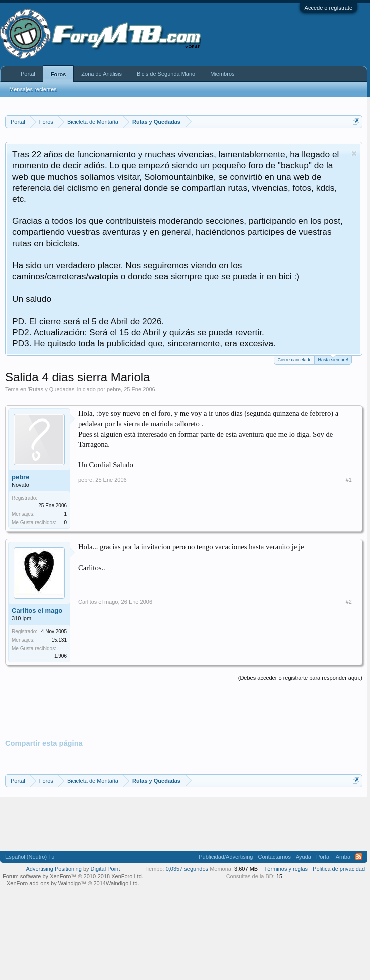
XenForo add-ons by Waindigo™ (46, 883)
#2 (349, 602)
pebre (114, 389)
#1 (349, 480)
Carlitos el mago (37, 610)
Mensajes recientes (33, 89)
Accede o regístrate (329, 8)
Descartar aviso (354, 153)
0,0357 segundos (187, 869)
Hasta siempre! (333, 359)
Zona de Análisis (102, 74)
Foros (58, 74)
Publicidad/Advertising (226, 857)
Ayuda (304, 857)
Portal (28, 74)
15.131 (59, 640)
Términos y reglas (286, 869)
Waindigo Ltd (122, 883)
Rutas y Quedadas (51, 389)
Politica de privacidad (339, 869)
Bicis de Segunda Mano (166, 74)
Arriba (343, 857)
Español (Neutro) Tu (30, 857)
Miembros (222, 74)
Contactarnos (274, 857)
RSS (359, 857)
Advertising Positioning (54, 869)
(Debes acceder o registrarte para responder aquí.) (300, 678)
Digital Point (106, 869)
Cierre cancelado (294, 360)
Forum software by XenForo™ (73, 876)
